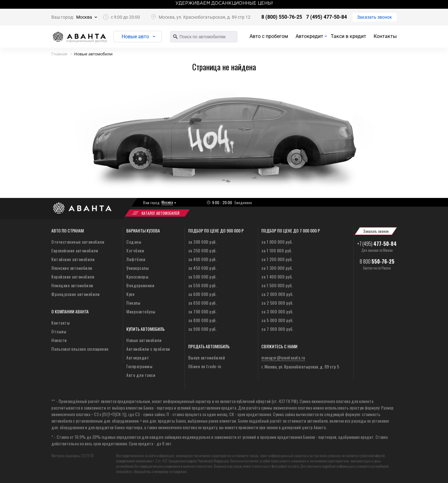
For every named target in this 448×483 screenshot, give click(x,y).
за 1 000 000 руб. (277, 242)
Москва (84, 17)
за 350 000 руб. (203, 250)
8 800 (377, 261)
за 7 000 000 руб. (278, 329)
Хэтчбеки (135, 250)
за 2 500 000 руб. (278, 303)
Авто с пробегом (269, 36)
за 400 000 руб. (203, 259)
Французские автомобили (75, 294)
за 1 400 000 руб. (277, 277)
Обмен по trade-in (205, 366)
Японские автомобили (72, 268)
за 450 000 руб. (203, 268)
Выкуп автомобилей (207, 357)
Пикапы (133, 303)
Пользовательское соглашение (80, 349)
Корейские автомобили (73, 277)
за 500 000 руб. (203, 277)
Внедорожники (140, 285)
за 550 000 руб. (203, 285)
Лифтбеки (136, 259)
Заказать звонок (375, 17)
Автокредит (309, 36)
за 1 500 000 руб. (277, 285)
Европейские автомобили (75, 250)
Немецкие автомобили (72, 285)
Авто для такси (141, 375)
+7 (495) (377, 244)
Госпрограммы (139, 366)
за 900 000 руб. (203, 329)
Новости (59, 340)
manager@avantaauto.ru (283, 357)
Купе (130, 294)
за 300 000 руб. (203, 242)
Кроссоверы (137, 277)
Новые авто (135, 37)
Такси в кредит (348, 36)
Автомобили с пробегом (148, 349)
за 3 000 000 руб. (278, 311)
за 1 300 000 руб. (277, 268)
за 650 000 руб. (203, 303)
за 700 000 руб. (203, 311)
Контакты (385, 36)
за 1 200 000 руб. (277, 259)
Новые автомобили (144, 340)
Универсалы (138, 268)
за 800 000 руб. (203, 320)
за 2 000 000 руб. (278, 294)
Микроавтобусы (141, 311)
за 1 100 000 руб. (277, 250)
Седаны (134, 242)
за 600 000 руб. (203, 294)
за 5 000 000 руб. (278, 320)
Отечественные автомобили (78, 242)
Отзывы (59, 331)
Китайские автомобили (73, 259)
